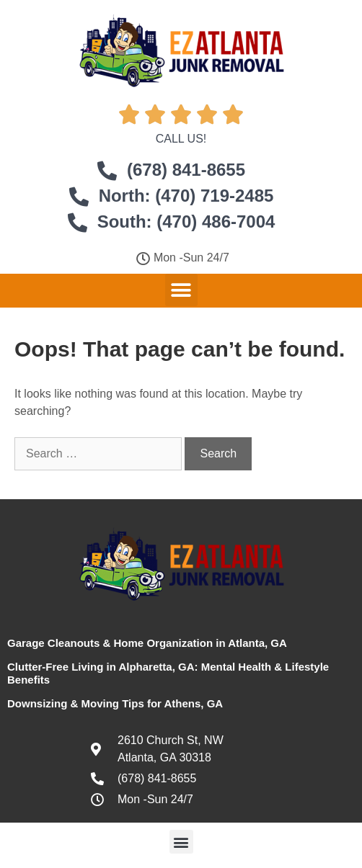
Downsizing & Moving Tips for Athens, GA (115, 703)
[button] (181, 290)
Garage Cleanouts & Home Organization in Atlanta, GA (147, 643)
